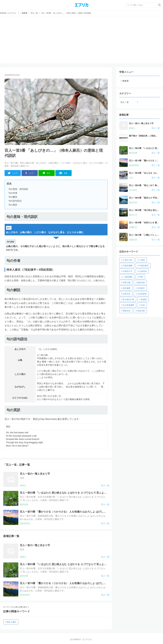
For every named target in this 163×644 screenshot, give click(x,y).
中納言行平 (128, 271)
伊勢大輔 (127, 283)
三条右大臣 (128, 260)
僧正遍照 (127, 288)
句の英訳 (13, 205)
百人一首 (125, 102)
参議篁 (144, 299)
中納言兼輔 (128, 266)
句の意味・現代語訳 (18, 189)
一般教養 (125, 81)
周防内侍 (127, 311)
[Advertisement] (81, 40)
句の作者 (13, 193)
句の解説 (13, 197)
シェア (13, 173)
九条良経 (143, 271)
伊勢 (141, 277)
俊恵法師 (141, 283)
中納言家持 (144, 266)
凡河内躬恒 (142, 294)
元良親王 (141, 288)
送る (47, 173)
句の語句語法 (15, 201)
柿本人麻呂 (12, 622)
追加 (64, 173)
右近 (143, 305)
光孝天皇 (127, 294)
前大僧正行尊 (129, 299)
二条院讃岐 (128, 277)
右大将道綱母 (129, 305)
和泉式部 (141, 311)
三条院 (142, 260)
